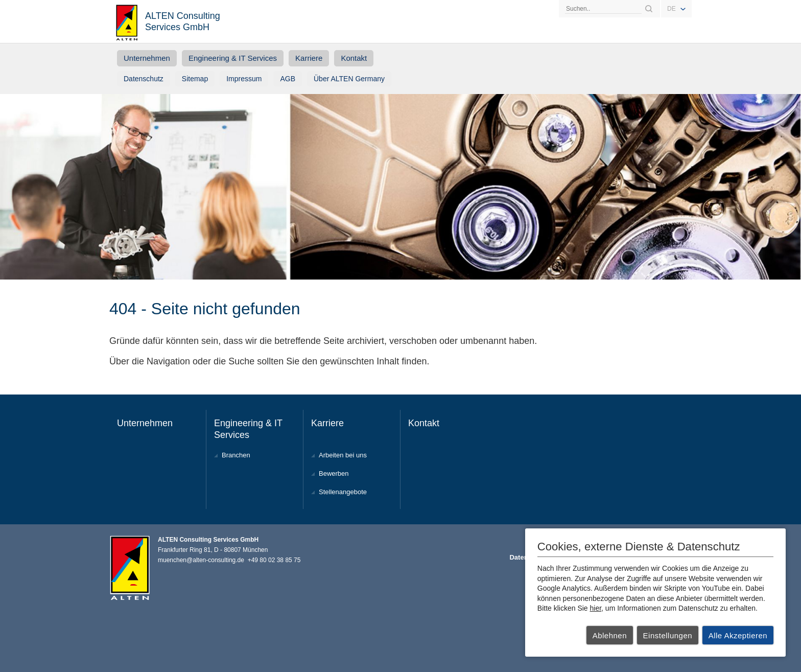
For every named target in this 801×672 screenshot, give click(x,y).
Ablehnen (610, 635)
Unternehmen (147, 58)
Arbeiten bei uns (343, 455)
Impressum (244, 79)
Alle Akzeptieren (738, 635)
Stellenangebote (343, 492)
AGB (288, 79)
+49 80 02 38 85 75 (274, 560)
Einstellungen (668, 635)
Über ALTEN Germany (349, 79)
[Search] (603, 9)
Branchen (236, 455)
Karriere (309, 58)
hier (596, 608)
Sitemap (195, 79)
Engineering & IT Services (233, 58)
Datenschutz (144, 79)
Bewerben (334, 473)
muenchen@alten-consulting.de (201, 560)
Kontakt (354, 58)
